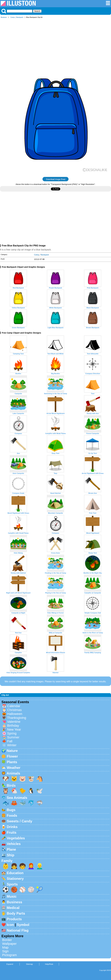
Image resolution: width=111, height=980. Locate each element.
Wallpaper (9, 944)
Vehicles (14, 844)
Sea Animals (17, 798)
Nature (12, 751)
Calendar (14, 706)
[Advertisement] (55, 42)
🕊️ (40, 791)
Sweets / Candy (20, 821)
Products (14, 919)
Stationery (15, 879)
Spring (12, 733)
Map (5, 947)
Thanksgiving (17, 718)
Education (15, 873)
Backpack (20, 17)
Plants (12, 762)
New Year (14, 729)
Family (7, 861)
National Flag (18, 930)
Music (12, 896)
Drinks (12, 827)
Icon (10, 925)
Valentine (14, 722)
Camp (13, 17)
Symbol (23, 925)
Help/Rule (49, 964)
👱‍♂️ (40, 866)
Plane (11, 849)
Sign (5, 951)
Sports (12, 884)
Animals (13, 773)
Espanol (10, 964)
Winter (12, 745)
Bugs (11, 810)
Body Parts (16, 913)
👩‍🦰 (31, 866)
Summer (13, 737)
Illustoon (4, 17)
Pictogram (9, 955)
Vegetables (16, 838)
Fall (10, 741)
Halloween (15, 714)
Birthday (13, 726)
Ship (11, 855)
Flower (12, 756)
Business (15, 902)
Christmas (14, 710)
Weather (14, 768)
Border (7, 940)
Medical (13, 908)
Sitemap (29, 964)
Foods (12, 815)
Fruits (12, 832)
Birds (11, 785)
